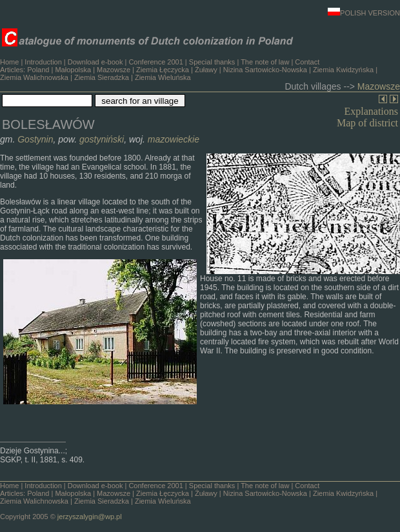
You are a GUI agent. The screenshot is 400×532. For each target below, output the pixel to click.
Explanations (371, 111)
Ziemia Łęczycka (163, 70)
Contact (307, 62)
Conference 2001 (155, 62)
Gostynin (35, 139)
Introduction (43, 62)
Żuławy (206, 70)
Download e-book (95, 62)
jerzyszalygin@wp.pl (90, 517)
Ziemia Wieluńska (163, 77)
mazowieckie (174, 139)
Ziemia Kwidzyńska (343, 70)
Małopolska (73, 70)
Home (9, 62)
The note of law (265, 62)
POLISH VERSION (364, 13)
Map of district (367, 123)
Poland (38, 70)
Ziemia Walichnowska (34, 77)
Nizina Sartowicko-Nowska (265, 70)
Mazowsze (114, 70)
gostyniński (102, 139)
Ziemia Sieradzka (102, 77)
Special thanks (212, 62)
